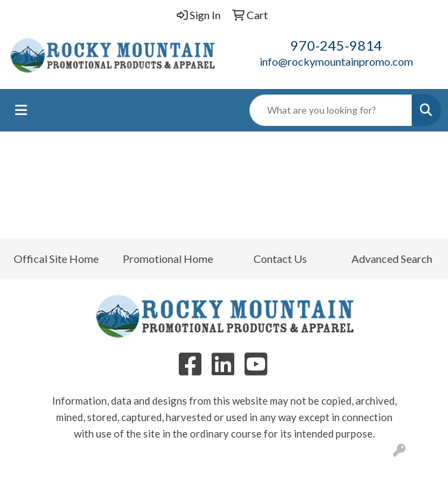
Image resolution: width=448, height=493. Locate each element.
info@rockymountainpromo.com (336, 61)
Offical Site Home (56, 258)
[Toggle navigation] (21, 110)
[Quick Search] (331, 110)
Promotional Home (168, 258)
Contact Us (280, 258)
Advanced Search (392, 258)
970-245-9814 (336, 45)
